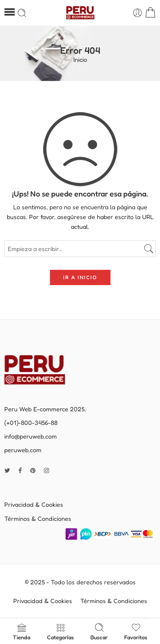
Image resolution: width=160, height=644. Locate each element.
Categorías (60, 631)
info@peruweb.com (31, 436)
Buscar (99, 631)
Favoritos (136, 631)
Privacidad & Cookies (34, 504)
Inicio (80, 60)
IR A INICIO (80, 277)
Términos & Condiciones (38, 518)
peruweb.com (23, 450)
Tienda (22, 631)
